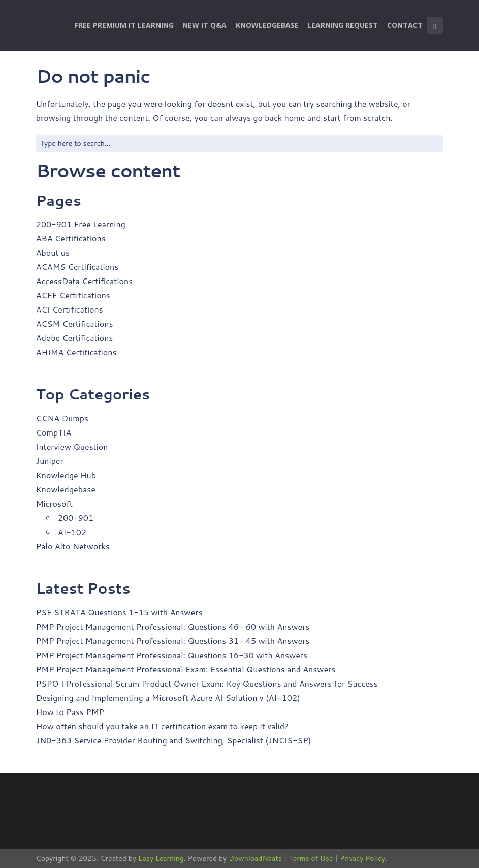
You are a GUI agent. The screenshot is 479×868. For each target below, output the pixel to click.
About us (53, 252)
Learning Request (343, 25)
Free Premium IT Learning (124, 25)
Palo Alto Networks (73, 546)
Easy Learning (161, 858)
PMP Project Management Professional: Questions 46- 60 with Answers (173, 626)
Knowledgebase (267, 25)
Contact (405, 25)
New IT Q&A (204, 25)
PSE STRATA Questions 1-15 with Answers (119, 612)
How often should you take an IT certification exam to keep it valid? (162, 726)
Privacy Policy (362, 858)
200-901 (76, 518)
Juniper (50, 461)
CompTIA (54, 432)
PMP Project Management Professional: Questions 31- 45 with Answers (173, 641)
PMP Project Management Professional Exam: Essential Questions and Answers (186, 669)
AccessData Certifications (84, 281)
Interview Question (72, 446)
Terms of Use (311, 858)
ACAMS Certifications (77, 267)
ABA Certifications (71, 238)
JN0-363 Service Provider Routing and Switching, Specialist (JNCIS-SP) (174, 740)
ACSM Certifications (75, 323)
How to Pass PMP (70, 712)
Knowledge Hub (66, 475)
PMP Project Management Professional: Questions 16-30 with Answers (172, 655)
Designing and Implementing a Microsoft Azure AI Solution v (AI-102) (168, 697)
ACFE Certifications (73, 295)
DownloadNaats (255, 858)
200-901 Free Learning (81, 224)
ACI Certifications (70, 309)
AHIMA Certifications (76, 352)
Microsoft (54, 503)
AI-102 (72, 532)
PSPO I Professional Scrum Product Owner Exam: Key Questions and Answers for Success (207, 683)
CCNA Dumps (62, 418)
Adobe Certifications (75, 338)
